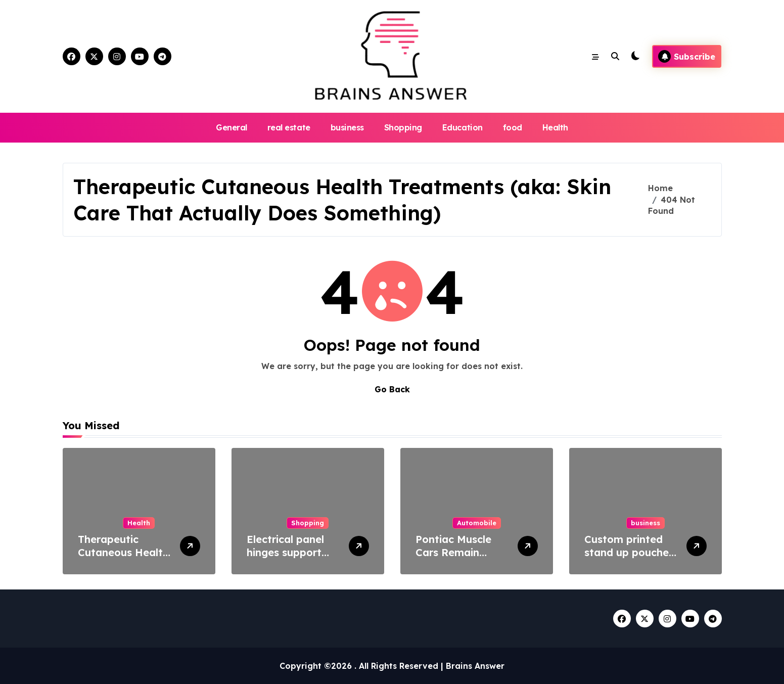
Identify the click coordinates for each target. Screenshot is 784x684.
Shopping (403, 127)
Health (555, 127)
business (347, 127)
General (232, 127)
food (513, 127)
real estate (289, 127)
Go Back (392, 389)
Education (463, 127)
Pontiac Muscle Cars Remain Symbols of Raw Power (456, 559)
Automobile (477, 523)
